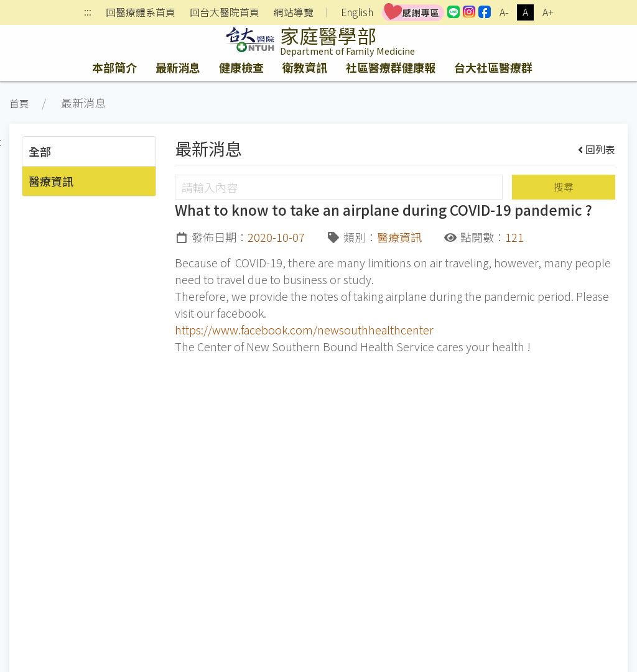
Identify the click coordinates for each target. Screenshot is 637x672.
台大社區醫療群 (493, 67)
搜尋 (564, 187)
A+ (548, 12)
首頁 (19, 104)
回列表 (597, 149)
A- (504, 12)
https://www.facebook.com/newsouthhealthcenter (304, 329)
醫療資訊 (51, 181)
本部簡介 (114, 67)
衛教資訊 (305, 67)
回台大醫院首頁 (225, 12)
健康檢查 (241, 67)
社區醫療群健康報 (391, 67)
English (357, 12)
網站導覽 (294, 12)
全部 (40, 151)
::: (88, 13)
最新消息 (178, 67)
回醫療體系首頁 (141, 12)
